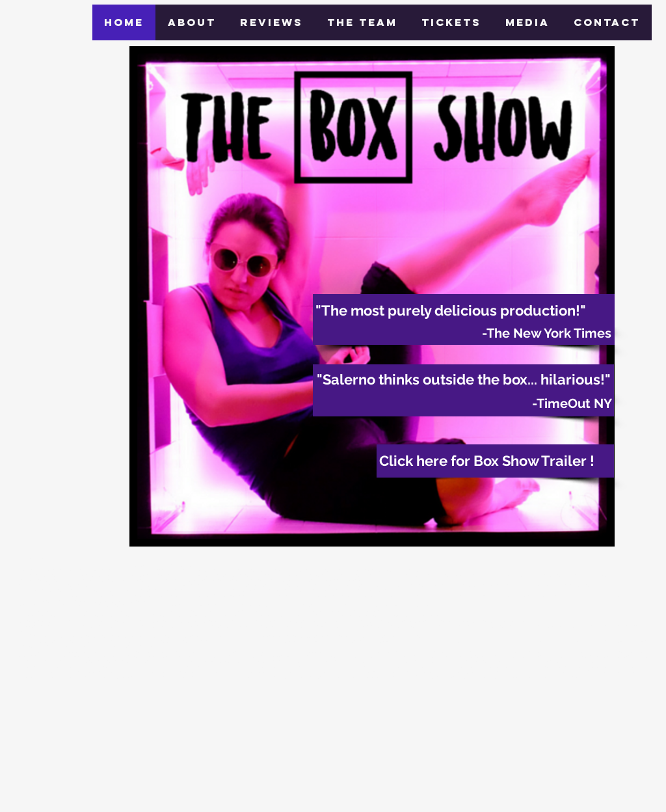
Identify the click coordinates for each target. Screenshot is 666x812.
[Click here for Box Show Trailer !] (495, 461)
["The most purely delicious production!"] (464, 311)
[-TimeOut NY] (463, 403)
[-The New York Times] (464, 333)
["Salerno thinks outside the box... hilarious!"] (463, 379)
